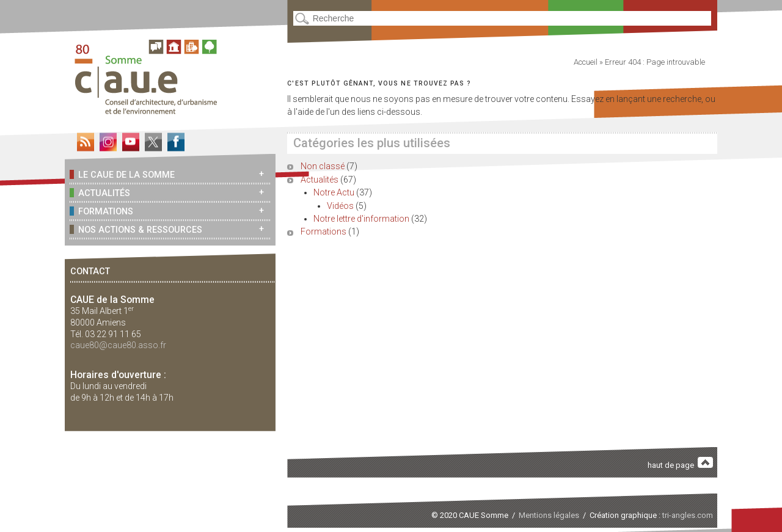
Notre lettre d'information (361, 219)
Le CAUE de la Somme (122, 174)
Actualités (100, 193)
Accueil (586, 62)
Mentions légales (549, 515)
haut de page (681, 463)
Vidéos (340, 206)
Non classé (323, 166)
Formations (101, 211)
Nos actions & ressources (136, 229)
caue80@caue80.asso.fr (118, 345)
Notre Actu (334, 192)
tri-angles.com (688, 515)
